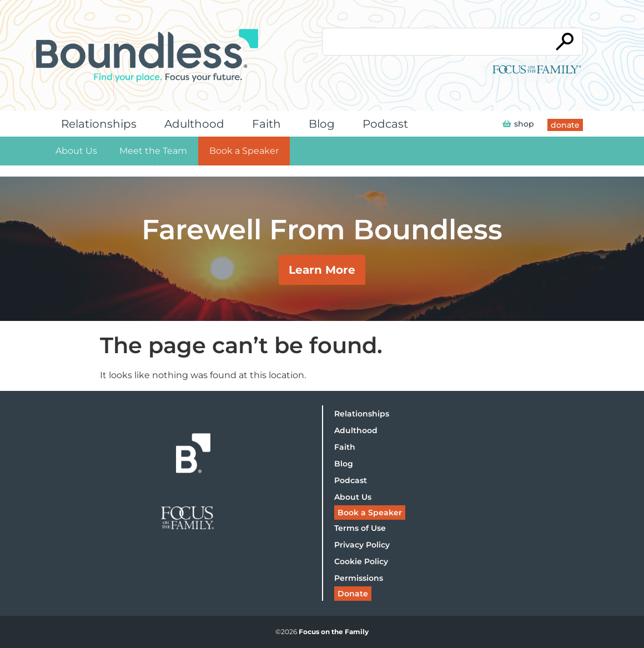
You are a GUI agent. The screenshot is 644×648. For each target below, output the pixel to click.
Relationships (102, 124)
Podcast (388, 124)
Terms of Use (360, 528)
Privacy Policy (362, 545)
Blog (324, 124)
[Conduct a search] (435, 42)
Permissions (359, 578)
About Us (76, 151)
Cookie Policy (361, 561)
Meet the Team (153, 151)
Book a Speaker (244, 151)
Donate (353, 594)
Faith (269, 124)
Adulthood (197, 124)
